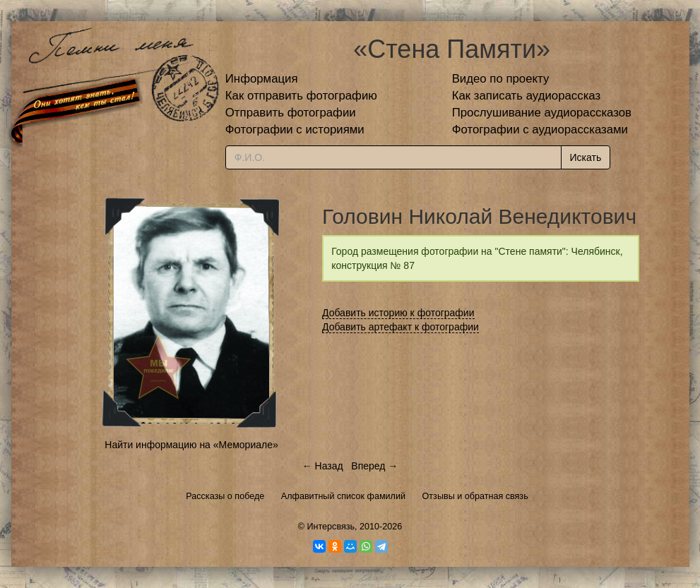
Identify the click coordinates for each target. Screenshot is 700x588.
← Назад (323, 466)
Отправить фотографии (291, 113)
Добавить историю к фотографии (398, 313)
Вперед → (374, 466)
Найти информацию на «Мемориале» (191, 445)
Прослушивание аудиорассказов (542, 113)
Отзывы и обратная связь (475, 496)
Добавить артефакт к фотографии (401, 327)
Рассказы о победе (225, 496)
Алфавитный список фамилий (343, 496)
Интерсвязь (331, 527)
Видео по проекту (501, 79)
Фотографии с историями (295, 130)
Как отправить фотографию (301, 96)
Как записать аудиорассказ (527, 96)
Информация (262, 79)
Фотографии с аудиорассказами (540, 130)
